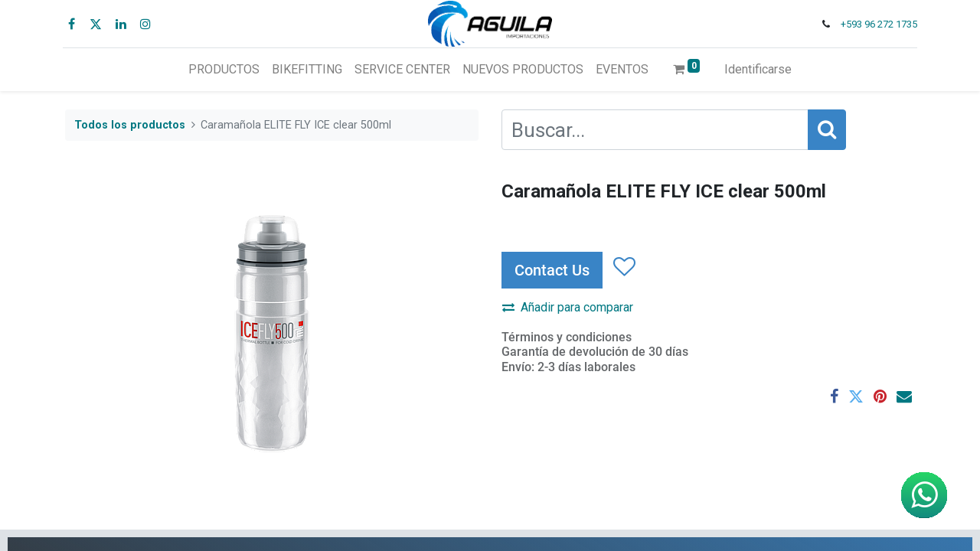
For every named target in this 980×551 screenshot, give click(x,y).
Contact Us (552, 270)
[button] (624, 267)
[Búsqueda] (827, 130)
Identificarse (758, 69)
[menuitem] (224, 70)
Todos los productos (130, 125)
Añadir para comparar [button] (568, 307)
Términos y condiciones (567, 337)
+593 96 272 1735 (877, 24)
